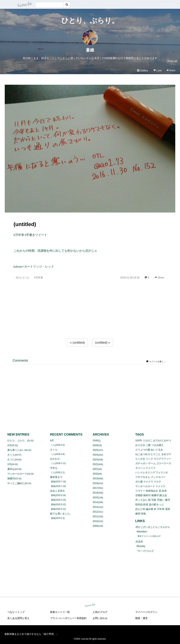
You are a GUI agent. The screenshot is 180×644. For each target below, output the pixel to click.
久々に (11, 459)
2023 (95, 459)
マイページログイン (146, 612)
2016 (95, 493)
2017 (95, 488)
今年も (54, 468)
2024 (95, 455)
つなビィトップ (16, 612)
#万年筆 (38, 278)
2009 (95, 526)
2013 (95, 507)
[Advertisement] (90, 317)
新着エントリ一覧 (60, 612)
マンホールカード (17, 474)
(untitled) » (103, 343)
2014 (95, 502)
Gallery (143, 70)
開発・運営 (142, 618)
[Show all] (172, 61)
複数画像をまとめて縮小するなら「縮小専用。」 (31, 634)
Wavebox (142, 532)
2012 (95, 512)
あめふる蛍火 (57, 491)
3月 (9, 464)
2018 (95, 483)
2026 (95, 445)
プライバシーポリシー (62, 618)
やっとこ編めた (16, 483)
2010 (95, 521)
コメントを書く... (156, 362)
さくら (11, 455)
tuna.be (90, 605)
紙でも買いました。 (61, 514)
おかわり (55, 459)
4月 (9, 445)
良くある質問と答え (18, 618)
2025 (95, 450)
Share (171, 70)
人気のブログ (100, 612)
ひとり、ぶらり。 (90, 20)
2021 (95, 469)
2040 (95, 440)
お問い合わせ (100, 618)
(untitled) (25, 224)
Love (157, 70)
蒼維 (90, 50)
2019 (95, 478)
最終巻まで (56, 477)
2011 (95, 516)
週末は (11, 469)
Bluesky (141, 546)
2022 (95, 464)
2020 (95, 474)
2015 (95, 497)
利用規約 (82, 618)
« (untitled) (77, 343)
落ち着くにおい (16, 450)
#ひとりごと (23, 278)
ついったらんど (145, 551)
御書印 (11, 478)
